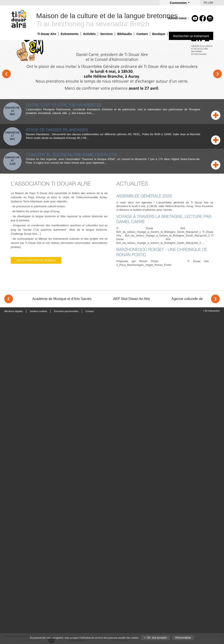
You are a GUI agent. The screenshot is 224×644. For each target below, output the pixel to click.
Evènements (70, 34)
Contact (142, 34)
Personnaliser (183, 638)
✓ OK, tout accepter (155, 638)
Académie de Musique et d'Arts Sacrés (62, 299)
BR (211, 3)
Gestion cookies (38, 311)
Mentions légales (14, 311)
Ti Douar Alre (47, 34)
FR (205, 3)
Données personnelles (66, 311)
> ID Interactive (211, 311)
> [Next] (215, 299)
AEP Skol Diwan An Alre (131, 299)
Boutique (159, 34)
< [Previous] (9, 299)
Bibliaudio (124, 34)
